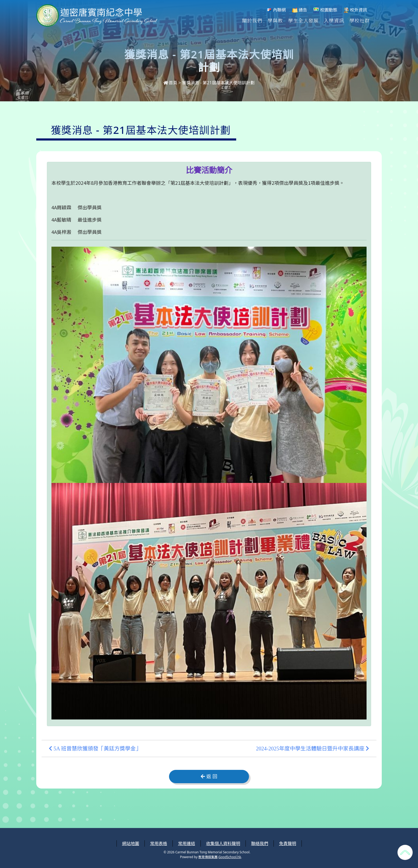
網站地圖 (131, 843)
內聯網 (276, 10)
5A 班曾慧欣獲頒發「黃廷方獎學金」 (95, 749)
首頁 (170, 83)
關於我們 (252, 20)
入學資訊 (334, 20)
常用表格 (159, 843)
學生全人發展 (303, 20)
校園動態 (325, 10)
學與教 (275, 20)
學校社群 (360, 20)
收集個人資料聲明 (223, 843)
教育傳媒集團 (208, 857)
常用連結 (187, 843)
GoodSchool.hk (230, 857)
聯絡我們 (260, 843)
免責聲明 (288, 843)
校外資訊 (355, 10)
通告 (300, 10)
